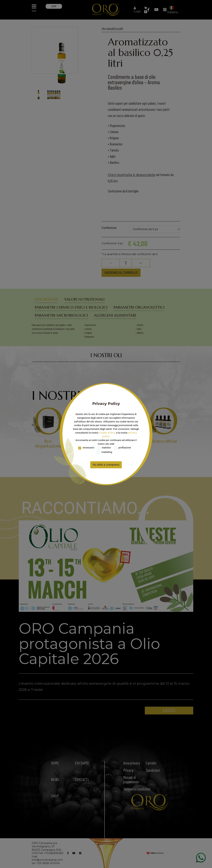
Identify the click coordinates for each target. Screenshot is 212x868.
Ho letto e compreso (106, 465)
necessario (88, 448)
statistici (106, 448)
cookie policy (107, 433)
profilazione (125, 448)
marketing (107, 452)
